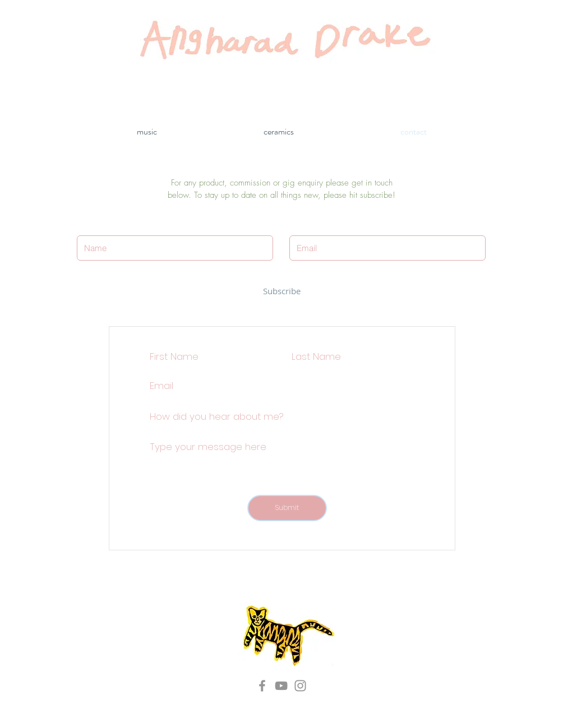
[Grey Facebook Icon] (262, 686)
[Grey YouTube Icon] (281, 686)
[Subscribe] (282, 291)
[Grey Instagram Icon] (300, 686)
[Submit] (287, 508)
